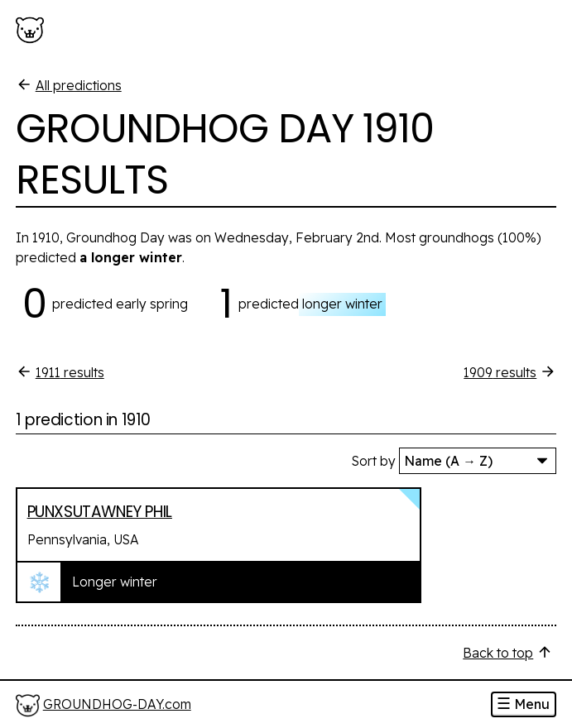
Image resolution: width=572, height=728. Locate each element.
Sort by (374, 461)
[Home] (103, 705)
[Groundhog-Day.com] (33, 31)
